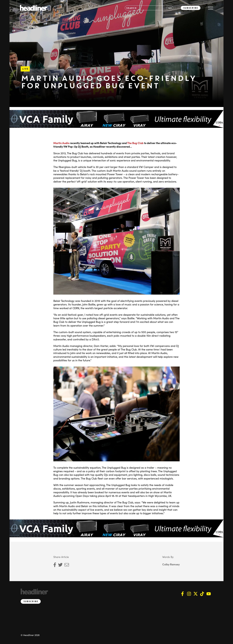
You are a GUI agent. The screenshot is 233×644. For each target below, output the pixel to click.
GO (170, 8)
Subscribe (191, 8)
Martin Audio (61, 143)
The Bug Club (135, 143)
